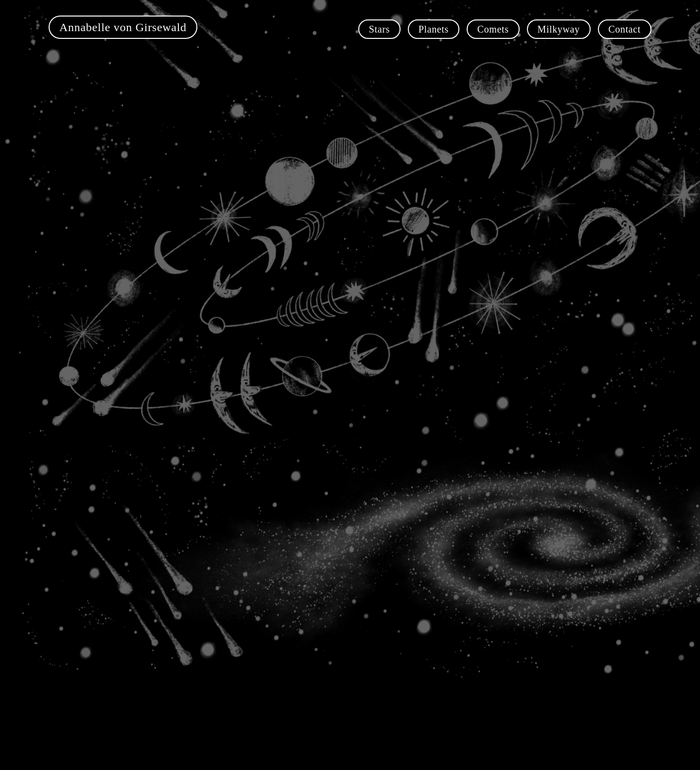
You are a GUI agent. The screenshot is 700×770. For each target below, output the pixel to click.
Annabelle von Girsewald (123, 27)
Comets (493, 29)
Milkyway (559, 29)
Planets (434, 29)
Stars (379, 29)
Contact (625, 29)
